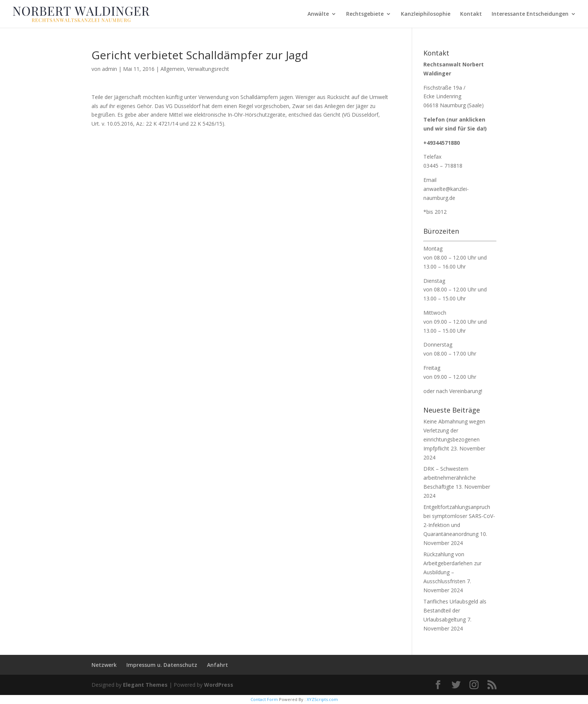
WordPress (219, 685)
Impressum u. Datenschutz (162, 665)
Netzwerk (104, 665)
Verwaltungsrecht (208, 69)
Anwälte (318, 14)
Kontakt (471, 14)
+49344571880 (442, 143)
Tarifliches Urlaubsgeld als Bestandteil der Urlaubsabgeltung (455, 610)
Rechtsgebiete (365, 14)
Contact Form (264, 699)
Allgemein (172, 69)
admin (109, 69)
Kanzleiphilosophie (426, 14)
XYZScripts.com (322, 699)
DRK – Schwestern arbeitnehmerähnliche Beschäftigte (450, 478)
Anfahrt (217, 665)
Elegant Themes (145, 685)
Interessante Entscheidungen (530, 14)
